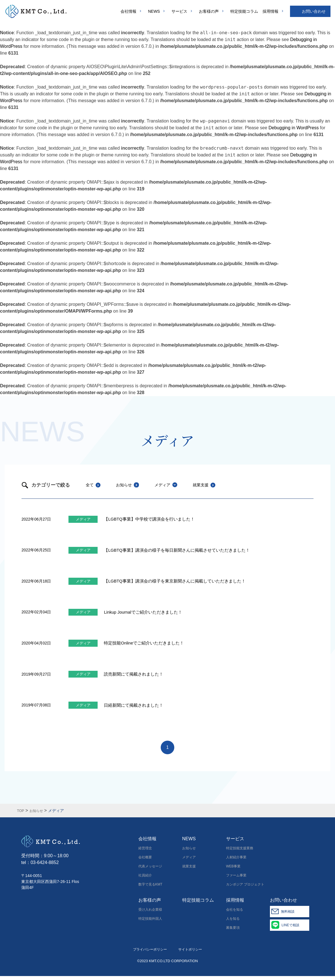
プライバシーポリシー (150, 953)
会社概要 (145, 861)
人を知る (233, 923)
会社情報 (128, 11)
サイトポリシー (190, 953)
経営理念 (145, 852)
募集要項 (233, 932)
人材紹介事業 (236, 861)
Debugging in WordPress (294, 128)
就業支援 (216, 485)
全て (90, 485)
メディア (173, 485)
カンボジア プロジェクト (245, 888)
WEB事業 (233, 870)
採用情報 (270, 11)
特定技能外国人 (150, 923)
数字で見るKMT (150, 888)
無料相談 (292, 915)
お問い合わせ (314, 11)
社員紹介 (145, 879)
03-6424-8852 (45, 867)
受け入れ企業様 (150, 914)
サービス (179, 11)
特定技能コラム (244, 11)
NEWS (154, 11)
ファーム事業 (236, 879)
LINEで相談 (295, 929)
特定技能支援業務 (240, 852)
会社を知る (235, 914)
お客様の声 (209, 11)
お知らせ (129, 485)
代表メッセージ (150, 870)
